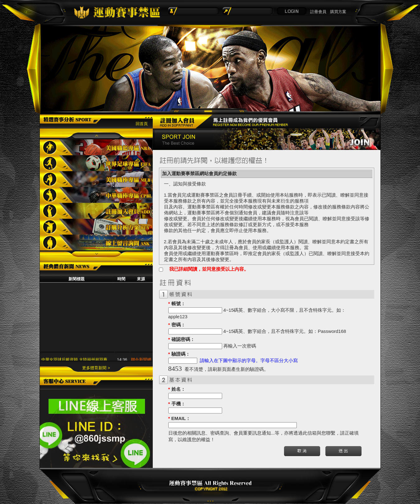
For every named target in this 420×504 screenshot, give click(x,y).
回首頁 (142, 124)
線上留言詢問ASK (96, 243)
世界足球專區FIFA (96, 163)
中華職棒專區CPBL (96, 195)
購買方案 (338, 12)
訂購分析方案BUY (96, 227)
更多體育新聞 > (96, 368)
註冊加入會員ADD (96, 211)
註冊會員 (318, 12)
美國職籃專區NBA (96, 147)
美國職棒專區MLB (96, 179)
